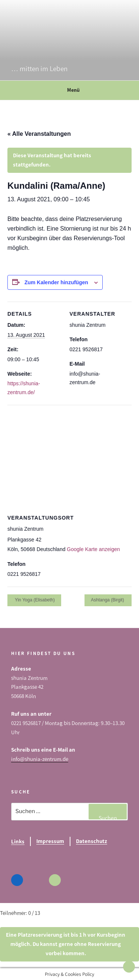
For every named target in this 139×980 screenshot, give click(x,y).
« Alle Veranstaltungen (39, 134)
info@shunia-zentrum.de (40, 759)
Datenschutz (92, 841)
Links (18, 842)
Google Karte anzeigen (93, 549)
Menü (69, 90)
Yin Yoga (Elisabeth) (34, 600)
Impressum (50, 841)
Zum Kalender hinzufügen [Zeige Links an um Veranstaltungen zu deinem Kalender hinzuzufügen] (56, 282)
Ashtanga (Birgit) (108, 600)
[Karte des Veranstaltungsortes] (69, 458)
